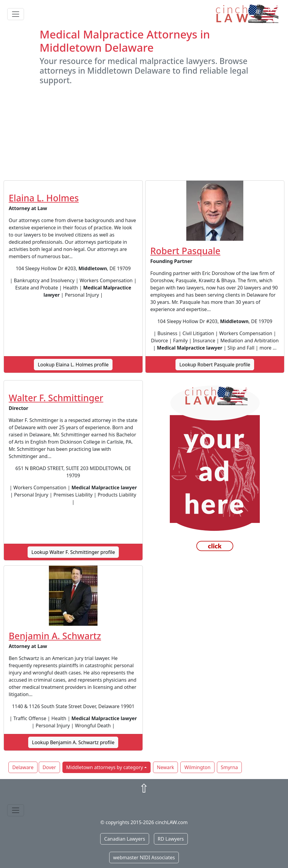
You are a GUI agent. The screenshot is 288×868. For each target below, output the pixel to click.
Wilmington (197, 767)
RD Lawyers (171, 839)
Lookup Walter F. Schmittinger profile (73, 552)
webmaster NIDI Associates (144, 857)
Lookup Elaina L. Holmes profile (73, 365)
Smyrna (229, 767)
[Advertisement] (144, 133)
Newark (166, 767)
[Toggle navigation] (16, 14)
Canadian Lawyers (124, 839)
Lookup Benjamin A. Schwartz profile (73, 742)
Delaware (23, 767)
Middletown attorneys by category (105, 767)
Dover (49, 767)
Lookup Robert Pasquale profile (215, 365)
